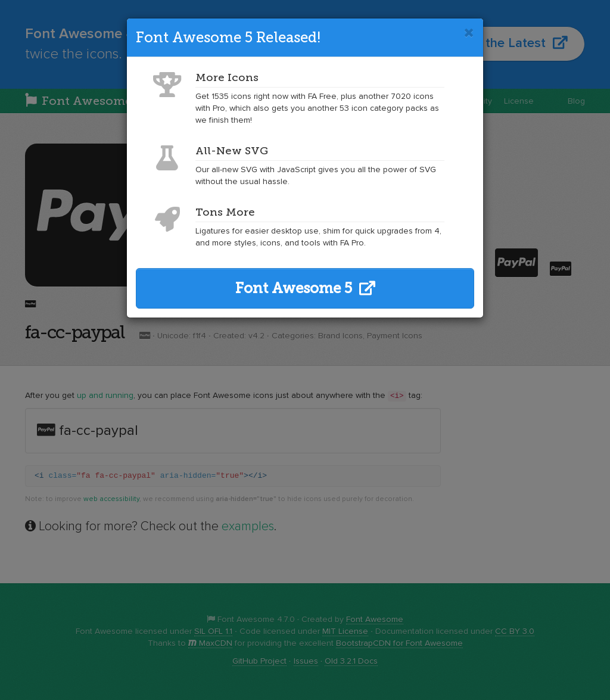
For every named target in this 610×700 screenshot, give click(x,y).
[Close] (469, 33)
